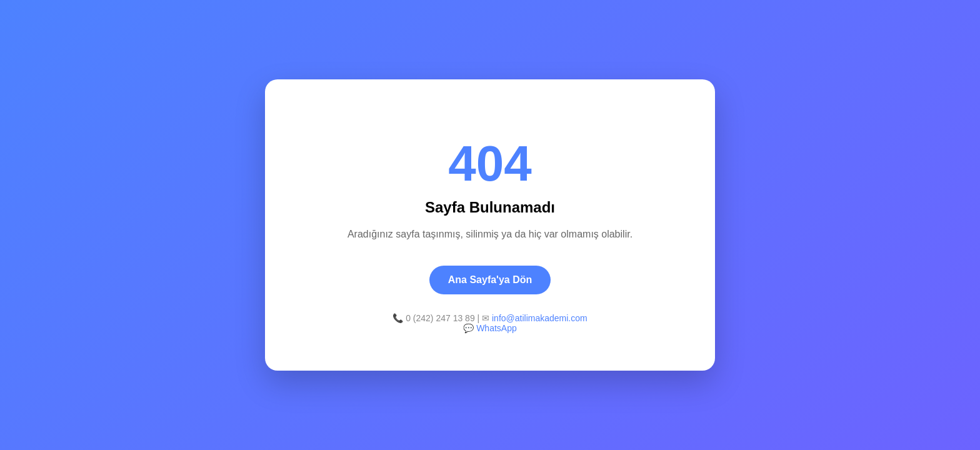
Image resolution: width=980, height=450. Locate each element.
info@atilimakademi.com (540, 318)
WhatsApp (497, 328)
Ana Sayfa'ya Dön (490, 280)
